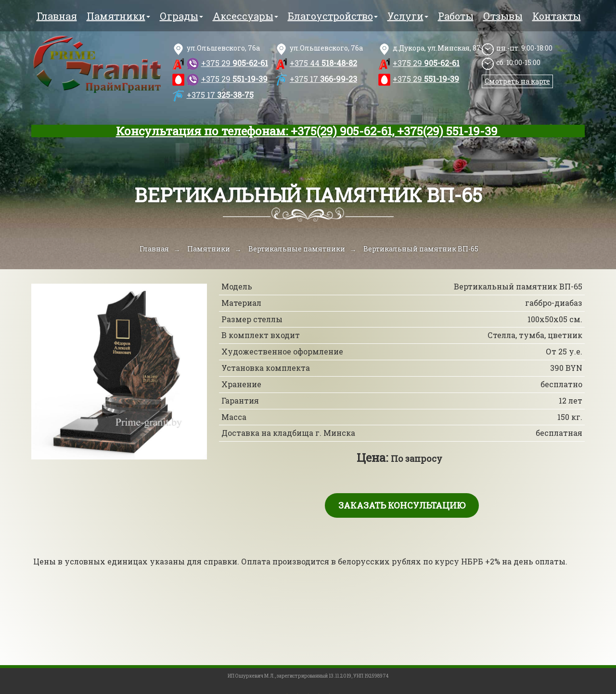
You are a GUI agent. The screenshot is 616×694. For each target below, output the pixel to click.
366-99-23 (323, 79)
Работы (456, 16)
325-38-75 (220, 95)
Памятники (118, 16)
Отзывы (503, 16)
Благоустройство (333, 16)
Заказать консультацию (402, 505)
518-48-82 (323, 63)
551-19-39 (234, 79)
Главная (57, 16)
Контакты (557, 16)
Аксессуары (245, 16)
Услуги (408, 16)
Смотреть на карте (517, 81)
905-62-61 (235, 63)
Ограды (181, 16)
